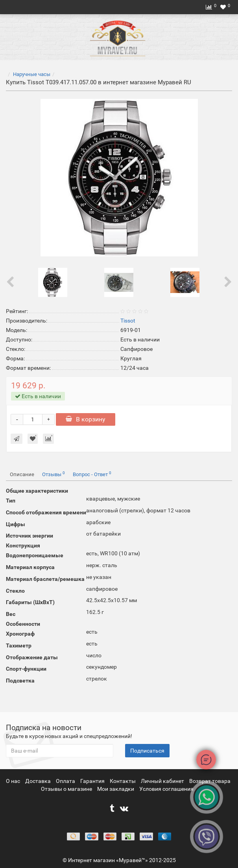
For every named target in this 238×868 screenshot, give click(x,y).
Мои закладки (116, 789)
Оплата (66, 781)
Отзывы (54, 474)
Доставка (39, 781)
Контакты (123, 781)
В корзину (86, 419)
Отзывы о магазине (67, 789)
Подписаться (147, 751)
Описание (22, 474)
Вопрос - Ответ (92, 474)
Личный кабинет (163, 781)
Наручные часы (32, 74)
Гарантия (93, 781)
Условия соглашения (166, 789)
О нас (14, 781)
